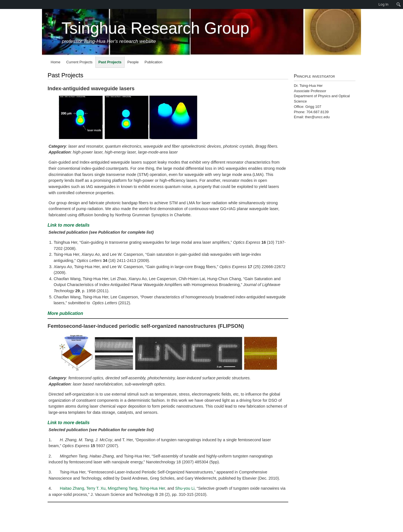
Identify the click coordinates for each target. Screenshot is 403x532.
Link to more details (69, 225)
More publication (65, 313)
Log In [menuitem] (383, 4)
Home (56, 62)
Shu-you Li (185, 488)
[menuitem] (3, 4)
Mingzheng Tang (123, 488)
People (133, 62)
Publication (153, 62)
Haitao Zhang (72, 488)
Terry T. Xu (96, 488)
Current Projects (79, 62)
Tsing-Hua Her (152, 488)
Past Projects (110, 62)
